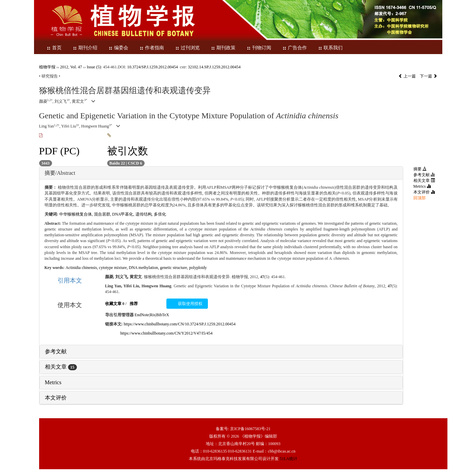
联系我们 (330, 48)
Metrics (53, 382)
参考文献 (56, 351)
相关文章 (61, 367)
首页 (54, 48)
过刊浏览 (187, 48)
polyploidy (198, 268)
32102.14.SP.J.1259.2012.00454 (214, 67)
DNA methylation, (144, 268)
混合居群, (103, 214)
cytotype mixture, (114, 268)
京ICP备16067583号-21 (250, 429)
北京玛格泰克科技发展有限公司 (234, 459)
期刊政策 (223, 48)
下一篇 (429, 76)
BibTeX (163, 315)
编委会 (118, 48)
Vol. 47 (76, 67)
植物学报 (47, 67)
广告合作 (295, 48)
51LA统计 (289, 459)
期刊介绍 (85, 48)
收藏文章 (113, 304)
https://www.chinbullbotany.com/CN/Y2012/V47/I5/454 (167, 333)
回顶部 (420, 198)
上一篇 (407, 76)
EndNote (142, 315)
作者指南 (152, 48)
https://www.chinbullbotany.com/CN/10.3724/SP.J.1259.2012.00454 (180, 324)
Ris (153, 315)
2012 (64, 67)
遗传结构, (145, 214)
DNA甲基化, (124, 214)
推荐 (134, 304)
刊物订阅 (259, 48)
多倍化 (160, 214)
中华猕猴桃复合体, (77, 214)
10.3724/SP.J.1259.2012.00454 (153, 67)
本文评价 (56, 398)
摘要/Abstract (60, 173)
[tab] (221, 173)
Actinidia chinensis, (82, 268)
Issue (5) (94, 67)
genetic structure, (175, 268)
